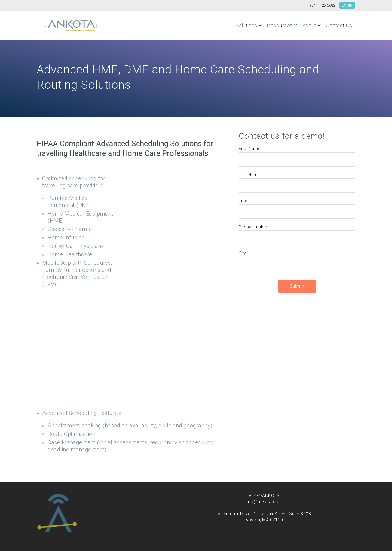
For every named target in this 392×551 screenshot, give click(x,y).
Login (347, 5)
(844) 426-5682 (323, 5)
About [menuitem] (309, 25)
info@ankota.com (264, 487)
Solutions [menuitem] (246, 25)
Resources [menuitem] (280, 25)
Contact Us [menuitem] (339, 25)
